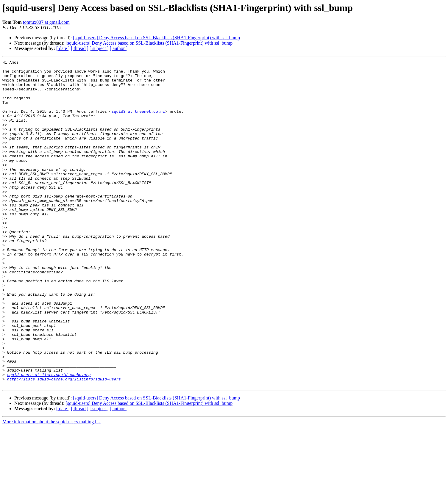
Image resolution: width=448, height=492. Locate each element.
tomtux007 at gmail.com (46, 22)
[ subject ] (99, 48)
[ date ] (63, 48)
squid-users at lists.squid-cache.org (49, 438)
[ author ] (119, 48)
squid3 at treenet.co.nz (138, 122)
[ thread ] (80, 48)
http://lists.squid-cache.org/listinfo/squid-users (64, 443)
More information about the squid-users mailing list (52, 487)
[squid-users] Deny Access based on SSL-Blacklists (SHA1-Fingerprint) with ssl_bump (156, 38)
